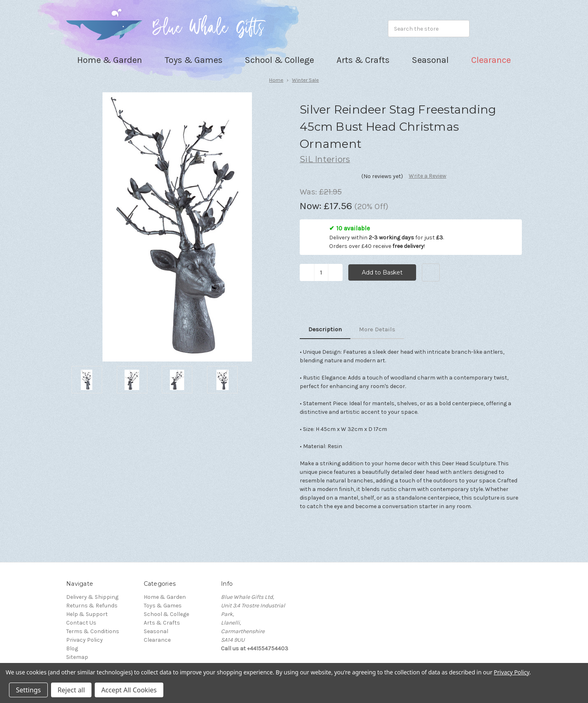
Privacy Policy (85, 640)
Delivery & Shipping (92, 597)
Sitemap (77, 657)
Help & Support (87, 614)
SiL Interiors (325, 159)
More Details (377, 329)
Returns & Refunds (92, 606)
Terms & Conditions (93, 631)
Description (325, 329)
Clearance (491, 60)
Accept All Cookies (129, 690)
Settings (28, 690)
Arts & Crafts (162, 623)
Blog (72, 648)
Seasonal (156, 631)
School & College (166, 614)
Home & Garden (165, 597)
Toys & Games (163, 606)
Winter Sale (305, 80)
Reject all (71, 690)
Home (276, 80)
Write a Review (428, 176)
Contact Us (81, 623)
